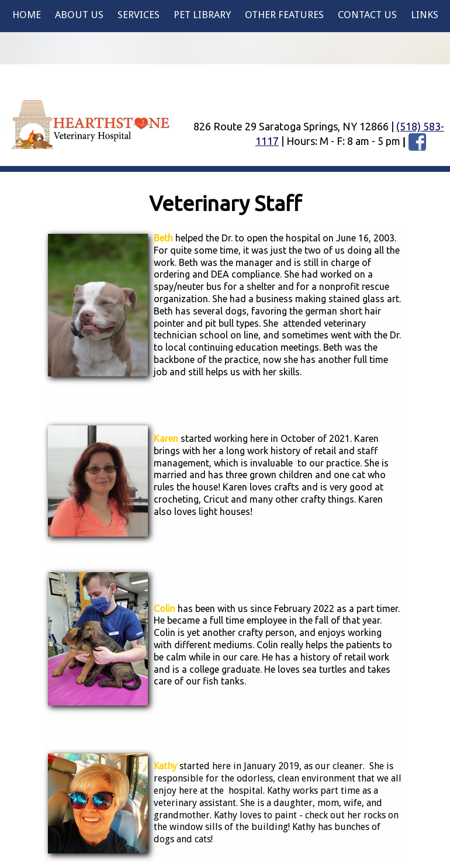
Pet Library (202, 15)
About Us (79, 15)
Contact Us (367, 15)
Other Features (284, 15)
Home (27, 15)
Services (139, 15)
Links (425, 15)
